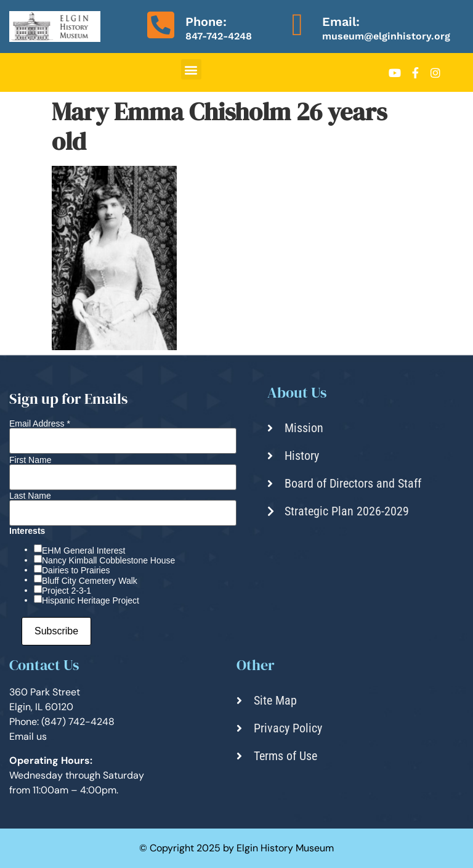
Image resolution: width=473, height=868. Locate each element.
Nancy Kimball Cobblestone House (108, 560)
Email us (28, 736)
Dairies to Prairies (76, 570)
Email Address (40, 424)
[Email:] (297, 25)
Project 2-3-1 (67, 591)
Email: (341, 22)
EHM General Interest (83, 551)
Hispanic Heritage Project (91, 600)
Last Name (30, 496)
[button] (191, 69)
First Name (30, 460)
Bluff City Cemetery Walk (90, 581)
